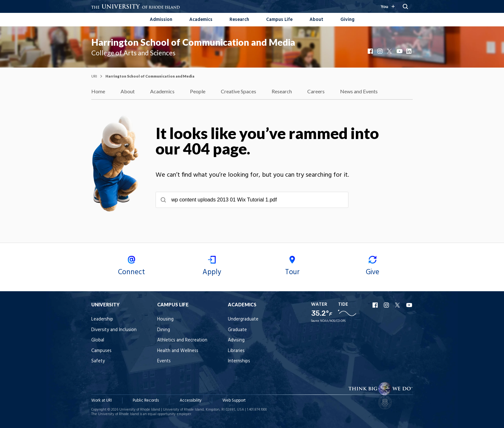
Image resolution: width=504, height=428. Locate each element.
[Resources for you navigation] (388, 6)
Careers (316, 91)
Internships (239, 361)
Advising (236, 340)
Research (239, 20)
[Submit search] (163, 200)
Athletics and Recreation (182, 340)
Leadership (102, 319)
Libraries (236, 351)
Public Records (146, 400)
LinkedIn (410, 51)
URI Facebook (376, 305)
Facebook (371, 51)
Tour (292, 267)
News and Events (359, 91)
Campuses (101, 351)
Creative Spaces (239, 91)
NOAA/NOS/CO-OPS (333, 321)
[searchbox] (252, 200)
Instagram (381, 51)
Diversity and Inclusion (114, 330)
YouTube (400, 51)
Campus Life (279, 20)
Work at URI (102, 400)
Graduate (237, 330)
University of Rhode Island (140, 410)
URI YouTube (410, 305)
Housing (165, 319)
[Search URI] (405, 6)
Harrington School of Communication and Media (193, 42)
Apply (212, 267)
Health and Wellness (178, 351)
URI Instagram (387, 305)
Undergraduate (243, 319)
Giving (347, 20)
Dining (164, 330)
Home (98, 91)
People (198, 91)
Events (164, 361)
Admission (161, 20)
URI (94, 76)
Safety (98, 361)
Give (373, 267)
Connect (131, 267)
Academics (201, 20)
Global (98, 340)
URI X (398, 305)
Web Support (234, 400)
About (316, 20)
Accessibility (191, 400)
